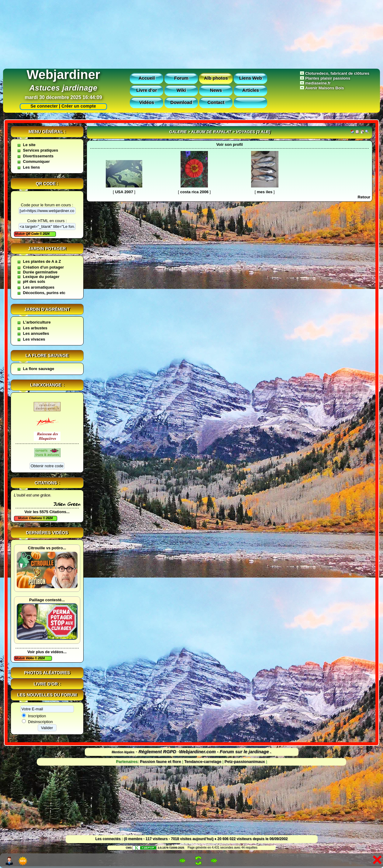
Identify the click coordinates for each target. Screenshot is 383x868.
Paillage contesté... (47, 600)
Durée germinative (40, 272)
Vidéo (30, 658)
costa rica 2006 (194, 192)
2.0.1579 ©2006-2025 (158, 848)
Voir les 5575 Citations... (47, 512)
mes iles (265, 192)
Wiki (181, 90)
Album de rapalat (211, 132)
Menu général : (47, 132)
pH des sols (34, 281)
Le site (29, 145)
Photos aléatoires (47, 673)
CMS (129, 848)
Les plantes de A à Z (42, 261)
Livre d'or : (47, 684)
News (216, 90)
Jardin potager (47, 249)
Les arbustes (35, 328)
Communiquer (36, 161)
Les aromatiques (39, 287)
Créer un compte (79, 106)
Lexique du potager (41, 277)
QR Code (33, 234)
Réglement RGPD (157, 751)
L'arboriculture (37, 322)
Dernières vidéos (47, 533)
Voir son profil (229, 144)
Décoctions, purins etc (44, 293)
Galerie (178, 132)
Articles (251, 90)
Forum (181, 78)
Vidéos (147, 102)
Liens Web (251, 78)
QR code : (47, 184)
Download (181, 102)
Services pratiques (41, 150)
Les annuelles (36, 333)
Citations (36, 518)
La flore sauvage (47, 355)
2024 (46, 234)
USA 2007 (124, 192)
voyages (245, 132)
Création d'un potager (44, 267)
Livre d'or (147, 90)
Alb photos (216, 78)
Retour (364, 197)
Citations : (47, 483)
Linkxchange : (47, 385)
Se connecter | (44, 106)
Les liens (32, 167)
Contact (216, 102)
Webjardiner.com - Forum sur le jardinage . (225, 751)
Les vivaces (34, 339)
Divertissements (38, 156)
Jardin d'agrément (47, 309)
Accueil (147, 78)
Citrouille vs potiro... (47, 548)
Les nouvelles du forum (47, 695)
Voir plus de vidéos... (47, 652)
